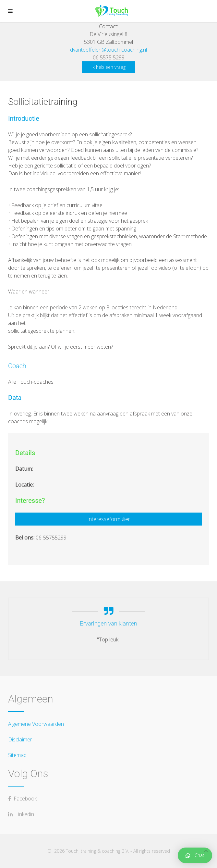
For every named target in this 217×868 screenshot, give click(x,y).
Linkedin (21, 814)
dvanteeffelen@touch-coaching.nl (108, 50)
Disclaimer (20, 739)
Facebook (22, 799)
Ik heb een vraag (108, 67)
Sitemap (17, 755)
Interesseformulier (109, 519)
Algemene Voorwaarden (36, 724)
